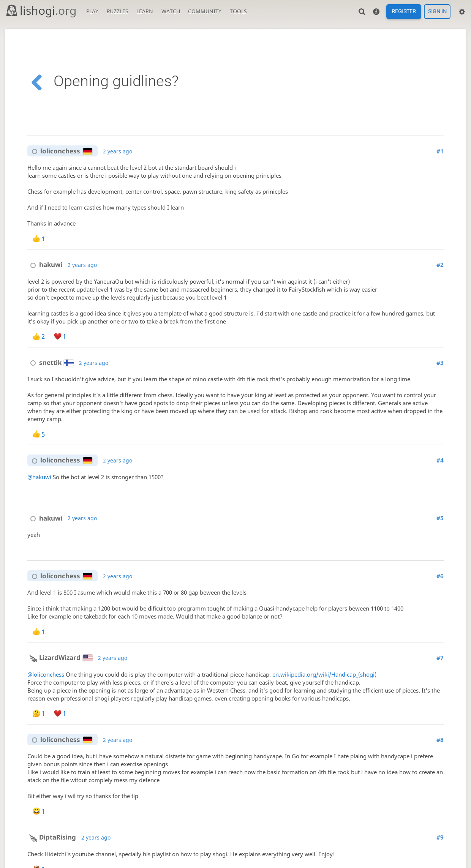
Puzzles (118, 11)
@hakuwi (39, 477)
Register (404, 12)
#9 (440, 837)
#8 (440, 740)
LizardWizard (60, 657)
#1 (440, 151)
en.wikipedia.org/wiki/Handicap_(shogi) (324, 675)
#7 (440, 658)
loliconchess (61, 151)
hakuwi (45, 264)
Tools (238, 11)
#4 (440, 460)
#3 (440, 363)
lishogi (41, 10)
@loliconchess (46, 675)
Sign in (437, 12)
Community (205, 11)
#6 (440, 576)
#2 (440, 265)
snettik (50, 362)
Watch (171, 11)
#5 (440, 518)
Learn (145, 11)
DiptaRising (51, 837)
